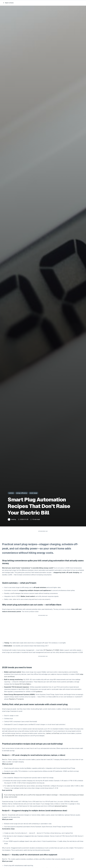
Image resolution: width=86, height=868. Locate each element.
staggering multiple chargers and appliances (35, 591)
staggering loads (60, 573)
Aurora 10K (11, 737)
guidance (39, 692)
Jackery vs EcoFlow (53, 734)
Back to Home (8, 3)
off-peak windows (40, 588)
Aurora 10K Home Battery (23, 685)
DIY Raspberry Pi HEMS (51, 651)
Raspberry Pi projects (16, 700)
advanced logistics (61, 807)
